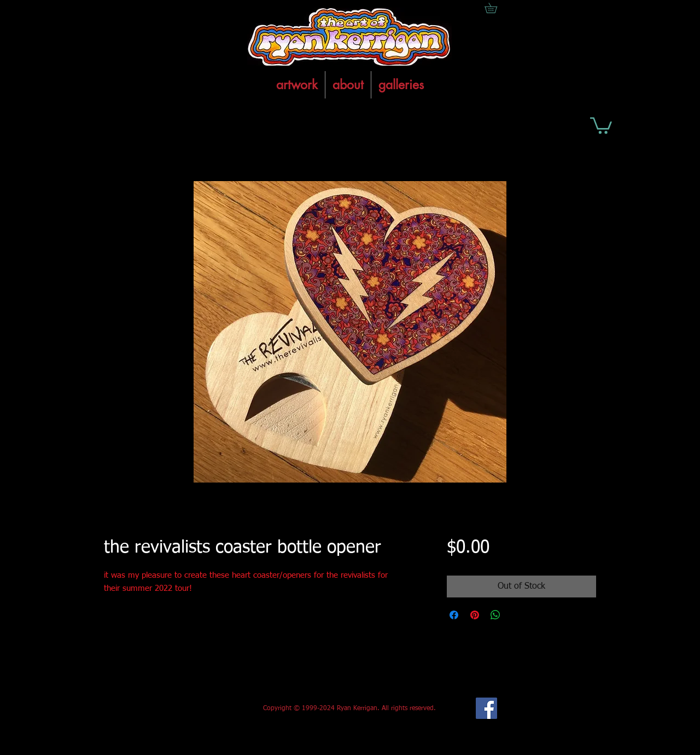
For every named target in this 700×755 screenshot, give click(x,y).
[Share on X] (516, 615)
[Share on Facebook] (454, 615)
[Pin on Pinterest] (475, 615)
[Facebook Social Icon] (486, 708)
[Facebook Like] (185, 708)
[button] (601, 125)
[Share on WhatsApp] (495, 615)
